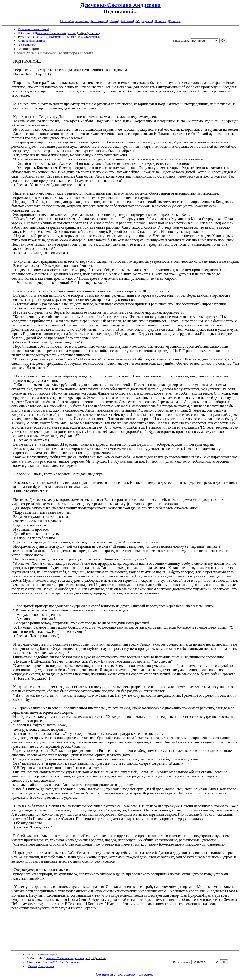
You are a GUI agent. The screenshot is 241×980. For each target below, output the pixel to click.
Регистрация (99, 21)
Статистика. (92, 37)
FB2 (33, 45)
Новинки (161, 21)
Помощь (175, 21)
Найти (114, 21)
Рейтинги (127, 21)
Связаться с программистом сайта (125, 974)
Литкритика (37, 41)
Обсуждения (144, 21)
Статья (23, 41)
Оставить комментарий (34, 29)
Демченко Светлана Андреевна (121, 5)
